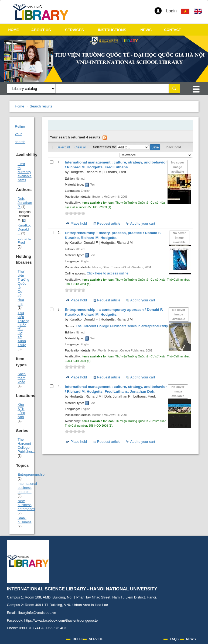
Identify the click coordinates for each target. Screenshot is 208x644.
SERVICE (96, 639)
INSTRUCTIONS (112, 30)
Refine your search (20, 134)
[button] (158, 11)
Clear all (80, 147)
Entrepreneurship (31, 474)
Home (20, 106)
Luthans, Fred (24, 241)
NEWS (146, 30)
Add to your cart (143, 223)
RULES (78, 639)
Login (171, 11)
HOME (14, 30)
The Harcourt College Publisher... (26, 445)
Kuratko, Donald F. (24, 229)
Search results (41, 106)
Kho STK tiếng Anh (21, 411)
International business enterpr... (27, 488)
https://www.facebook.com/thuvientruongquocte (61, 620)
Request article (109, 223)
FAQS (174, 639)
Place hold (173, 147)
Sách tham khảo (22, 378)
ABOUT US (41, 30)
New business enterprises (26, 505)
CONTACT (173, 30)
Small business (24, 520)
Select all (63, 147)
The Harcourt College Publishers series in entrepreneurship (122, 326)
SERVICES (75, 30)
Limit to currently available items (24, 172)
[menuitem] (198, 11)
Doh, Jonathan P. (25, 203)
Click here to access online (108, 273)
